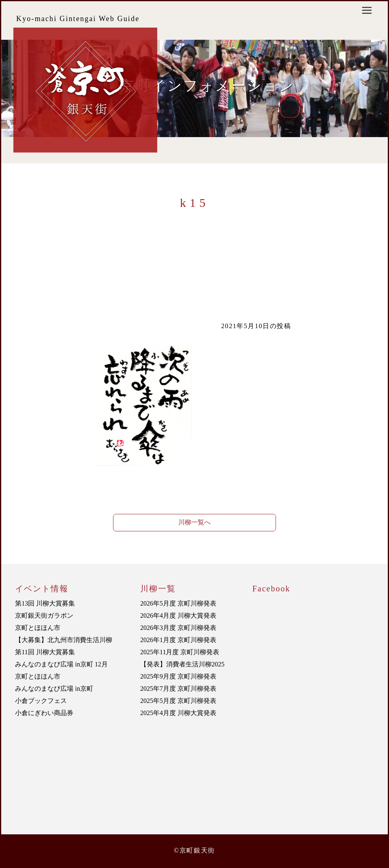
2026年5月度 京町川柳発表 (178, 603)
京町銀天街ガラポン (44, 616)
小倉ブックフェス (41, 701)
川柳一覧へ (194, 522)
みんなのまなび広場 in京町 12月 (61, 664)
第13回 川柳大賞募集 (45, 603)
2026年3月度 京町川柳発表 (178, 628)
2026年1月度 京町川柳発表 (178, 640)
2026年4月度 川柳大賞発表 (178, 616)
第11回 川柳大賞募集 (45, 652)
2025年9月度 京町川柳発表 (178, 676)
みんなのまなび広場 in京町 (54, 689)
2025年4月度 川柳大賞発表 (178, 713)
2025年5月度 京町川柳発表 (178, 701)
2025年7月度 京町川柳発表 (178, 689)
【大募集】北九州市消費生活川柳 (64, 640)
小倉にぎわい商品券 (44, 713)
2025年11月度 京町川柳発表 (180, 652)
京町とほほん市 (38, 628)
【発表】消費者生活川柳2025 (182, 664)
